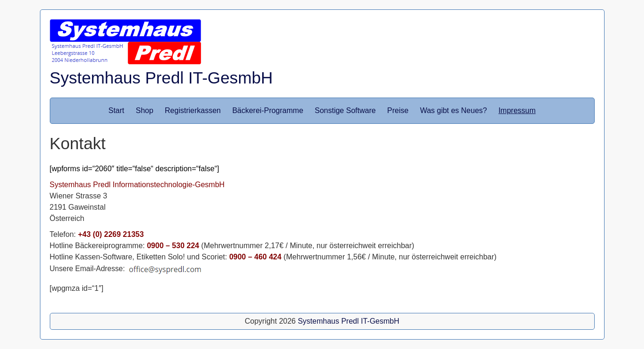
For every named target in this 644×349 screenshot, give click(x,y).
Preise (398, 110)
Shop (144, 110)
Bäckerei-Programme (268, 110)
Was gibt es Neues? (454, 110)
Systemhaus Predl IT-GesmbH (161, 78)
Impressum (517, 110)
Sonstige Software (345, 110)
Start (116, 110)
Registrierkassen (193, 110)
